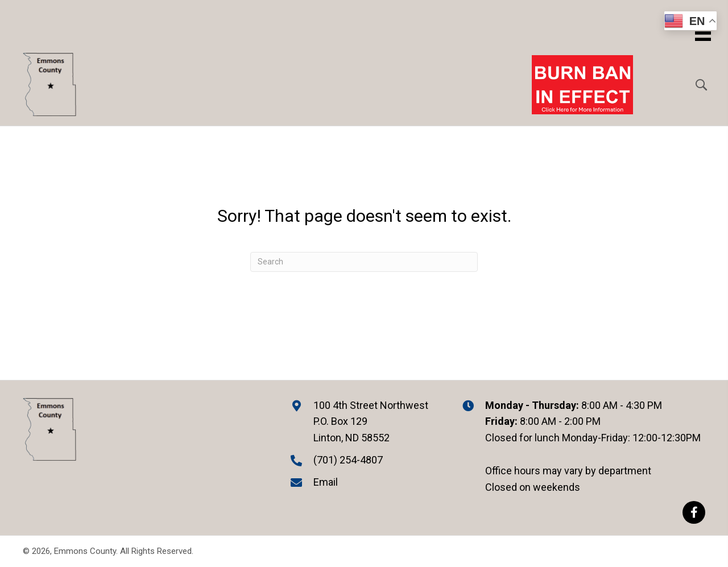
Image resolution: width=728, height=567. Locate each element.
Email (326, 482)
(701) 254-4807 (348, 460)
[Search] (364, 262)
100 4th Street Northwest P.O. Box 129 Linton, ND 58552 (371, 422)
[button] (694, 512)
